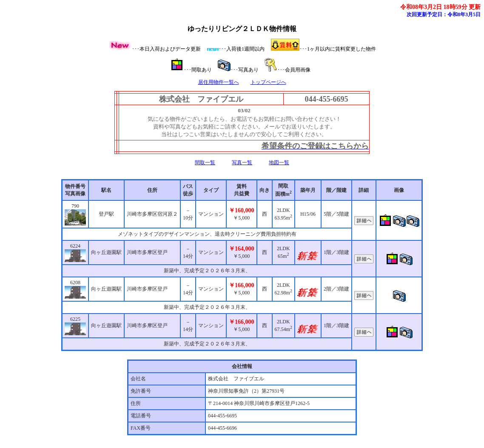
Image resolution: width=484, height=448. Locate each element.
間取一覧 (205, 163)
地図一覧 (279, 163)
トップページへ (268, 82)
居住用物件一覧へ (219, 82)
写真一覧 (242, 163)
